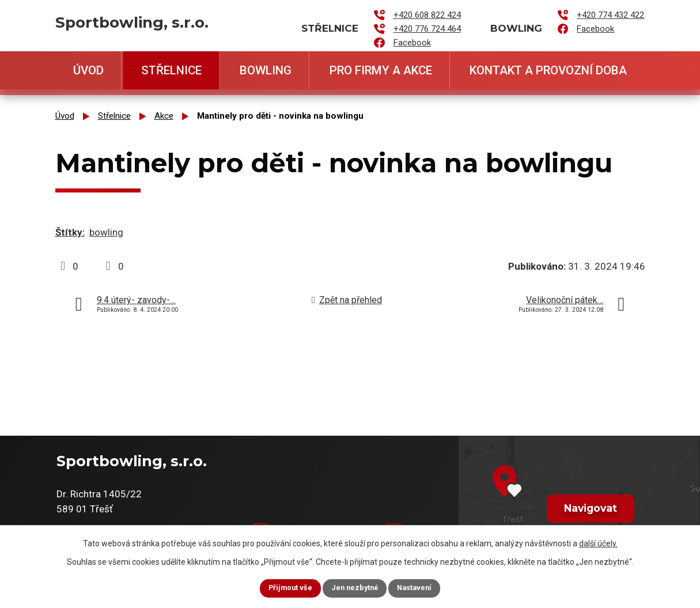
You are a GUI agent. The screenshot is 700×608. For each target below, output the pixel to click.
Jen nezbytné (355, 587)
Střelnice (171, 70)
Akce (164, 116)
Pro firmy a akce (381, 70)
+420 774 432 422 (610, 15)
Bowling (266, 70)
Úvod (88, 70)
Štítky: (70, 232)
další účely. (598, 541)
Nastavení (425, 587)
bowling (106, 232)
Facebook (412, 43)
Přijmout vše (280, 587)
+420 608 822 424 (427, 15)
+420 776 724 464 (427, 29)
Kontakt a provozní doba (548, 70)
